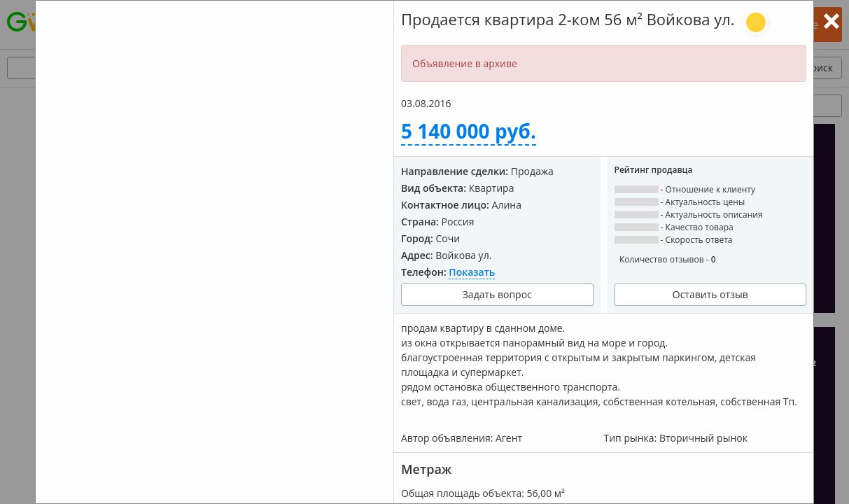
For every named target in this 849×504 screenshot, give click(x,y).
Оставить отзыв (710, 294)
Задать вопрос (497, 294)
